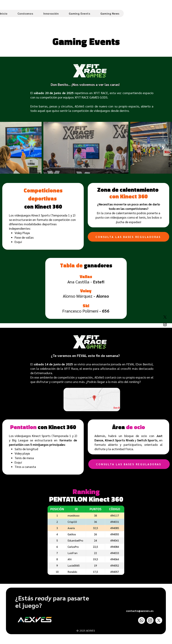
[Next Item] (163, 148)
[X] (165, 317)
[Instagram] (165, 324)
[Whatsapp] (142, 620)
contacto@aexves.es (140, 611)
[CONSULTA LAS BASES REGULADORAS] (128, 237)
